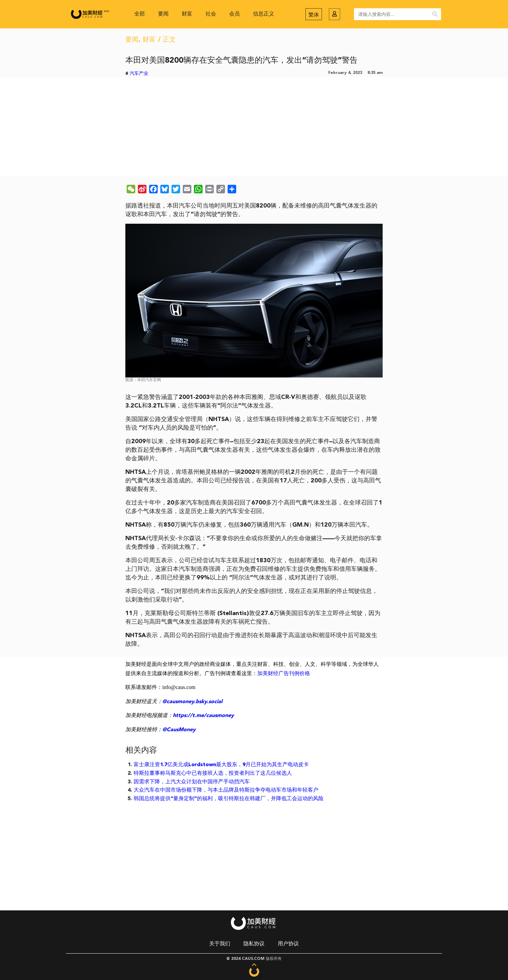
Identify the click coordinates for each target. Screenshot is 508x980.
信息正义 (264, 14)
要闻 (163, 14)
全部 (140, 14)
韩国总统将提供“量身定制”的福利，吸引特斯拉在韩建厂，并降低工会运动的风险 (229, 799)
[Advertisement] (254, 127)
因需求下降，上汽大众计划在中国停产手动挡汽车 (192, 782)
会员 (235, 14)
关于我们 (220, 944)
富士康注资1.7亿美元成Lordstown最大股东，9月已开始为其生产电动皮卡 (221, 765)
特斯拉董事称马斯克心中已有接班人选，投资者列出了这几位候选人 (213, 773)
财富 (187, 14)
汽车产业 (139, 74)
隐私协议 (254, 944)
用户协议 (288, 944)
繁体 (314, 15)
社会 (211, 14)
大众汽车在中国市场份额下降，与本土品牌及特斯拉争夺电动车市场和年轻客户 (226, 790)
